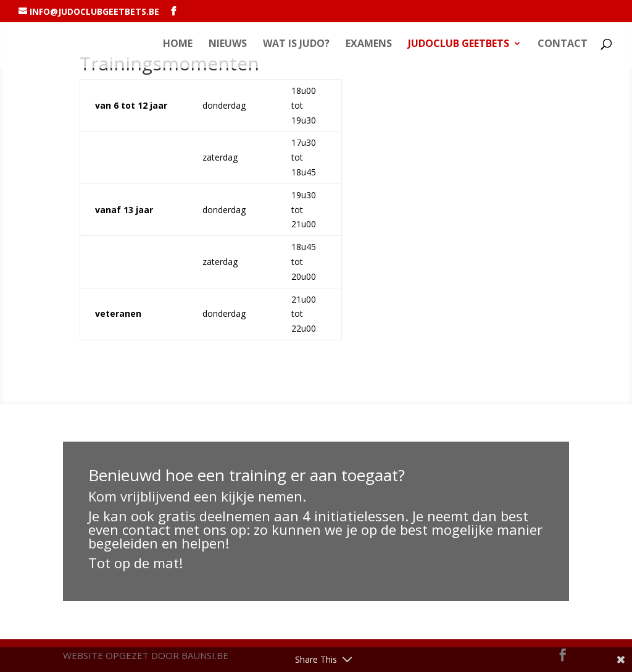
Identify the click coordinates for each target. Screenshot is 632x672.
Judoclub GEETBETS (459, 44)
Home (178, 44)
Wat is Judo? (296, 44)
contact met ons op (184, 529)
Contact (563, 44)
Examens (369, 44)
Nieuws (228, 44)
